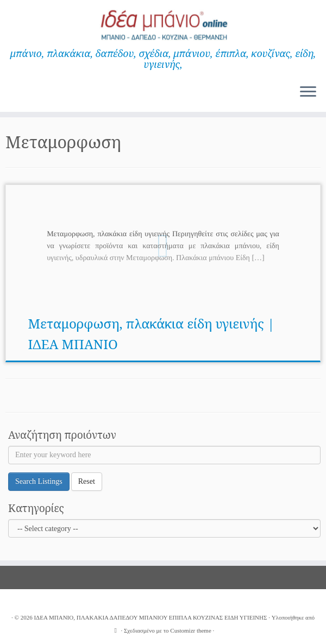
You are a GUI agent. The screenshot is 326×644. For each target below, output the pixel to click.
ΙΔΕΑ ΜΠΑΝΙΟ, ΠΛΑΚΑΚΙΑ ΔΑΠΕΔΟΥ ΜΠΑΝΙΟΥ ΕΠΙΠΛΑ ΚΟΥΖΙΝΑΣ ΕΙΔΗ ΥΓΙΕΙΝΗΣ (150, 617)
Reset (87, 481)
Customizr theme (190, 630)
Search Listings (39, 481)
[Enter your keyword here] (164, 455)
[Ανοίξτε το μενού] (308, 92)
